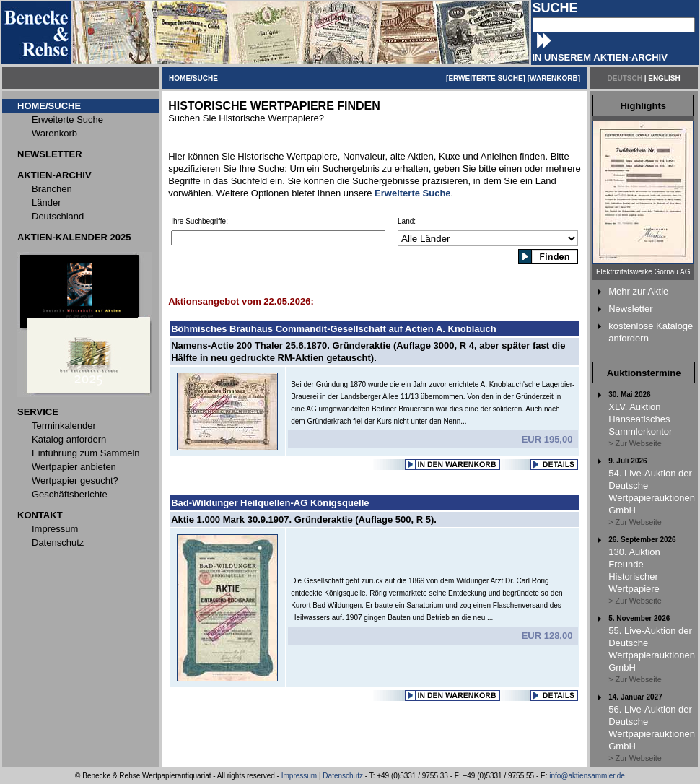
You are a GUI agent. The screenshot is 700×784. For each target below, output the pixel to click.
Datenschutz (343, 776)
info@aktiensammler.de (587, 776)
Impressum (299, 776)
